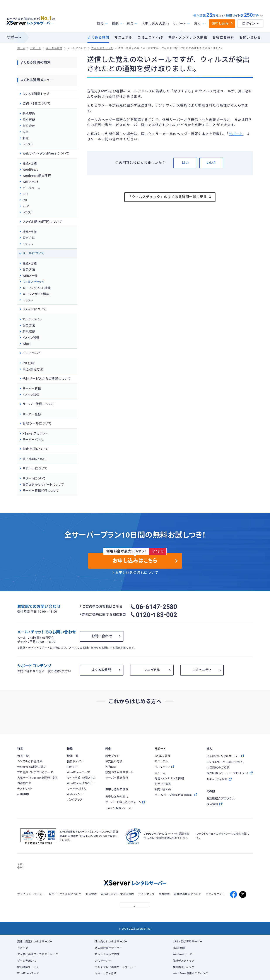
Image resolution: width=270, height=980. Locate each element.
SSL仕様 (28, 363)
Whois (27, 344)
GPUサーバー (103, 961)
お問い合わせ (250, 38)
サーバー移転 (32, 389)
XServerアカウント (35, 433)
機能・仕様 (30, 163)
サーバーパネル (33, 440)
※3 (221, 16)
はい (185, 163)
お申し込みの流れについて (137, 573)
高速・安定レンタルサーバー (35, 942)
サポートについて (34, 478)
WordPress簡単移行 (37, 176)
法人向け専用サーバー (109, 948)
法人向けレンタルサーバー (111, 942)
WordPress (30, 170)
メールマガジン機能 (36, 294)
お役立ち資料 (223, 38)
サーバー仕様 (32, 414)
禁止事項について (35, 459)
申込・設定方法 (33, 369)
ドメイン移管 (31, 338)
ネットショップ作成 (107, 954)
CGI (25, 194)
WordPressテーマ (28, 973)
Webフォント (31, 182)
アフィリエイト (215, 894)
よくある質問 (98, 38)
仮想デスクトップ (184, 961)
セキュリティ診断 (106, 973)
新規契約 (29, 114)
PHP (26, 206)
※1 (56, 18)
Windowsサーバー (184, 954)
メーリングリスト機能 (37, 288)
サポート (236, 134)
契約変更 (29, 126)
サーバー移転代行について (41, 491)
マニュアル (123, 38)
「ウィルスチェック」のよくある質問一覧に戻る (170, 197)
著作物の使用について (188, 894)
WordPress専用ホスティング (190, 973)
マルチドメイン (32, 319)
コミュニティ (148, 38)
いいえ (211, 163)
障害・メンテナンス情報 (187, 38)
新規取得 (29, 332)
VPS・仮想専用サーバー (188, 942)
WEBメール (30, 276)
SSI (25, 200)
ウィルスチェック (34, 282)
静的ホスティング (184, 967)
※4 (262, 16)
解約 (26, 138)
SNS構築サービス (28, 967)
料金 (26, 132)
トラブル (28, 144)
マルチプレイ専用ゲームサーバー (115, 967)
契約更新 (29, 120)
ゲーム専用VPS (27, 961)
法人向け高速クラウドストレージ (38, 954)
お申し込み (220, 23)
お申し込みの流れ (156, 24)
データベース (31, 188)
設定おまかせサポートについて (43, 485)
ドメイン (23, 948)
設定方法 (29, 238)
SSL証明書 (179, 948)
